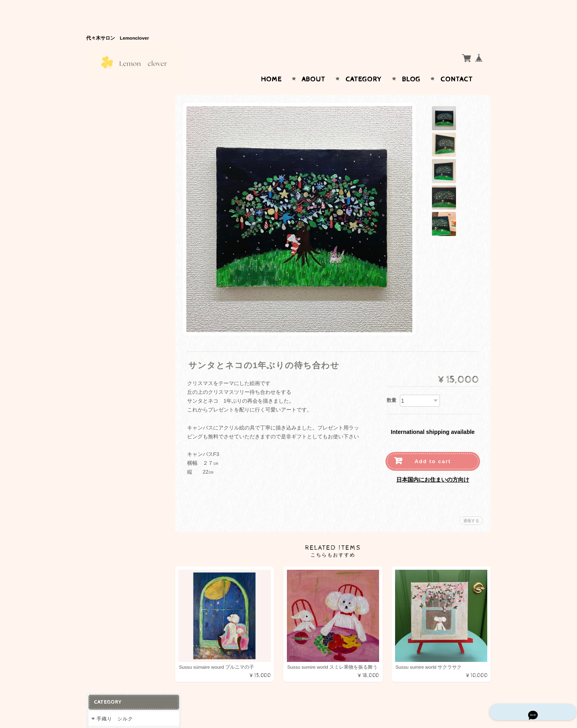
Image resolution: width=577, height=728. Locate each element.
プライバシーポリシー (122, 242)
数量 (391, 385)
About (314, 64)
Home (271, 64)
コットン (108, 120)
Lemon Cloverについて (124, 211)
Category (364, 64)
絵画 (101, 134)
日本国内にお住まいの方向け (433, 464)
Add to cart (433, 446)
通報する (471, 505)
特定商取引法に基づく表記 (127, 258)
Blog (411, 64)
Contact (457, 64)
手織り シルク (117, 105)
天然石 (104, 166)
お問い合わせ (113, 226)
